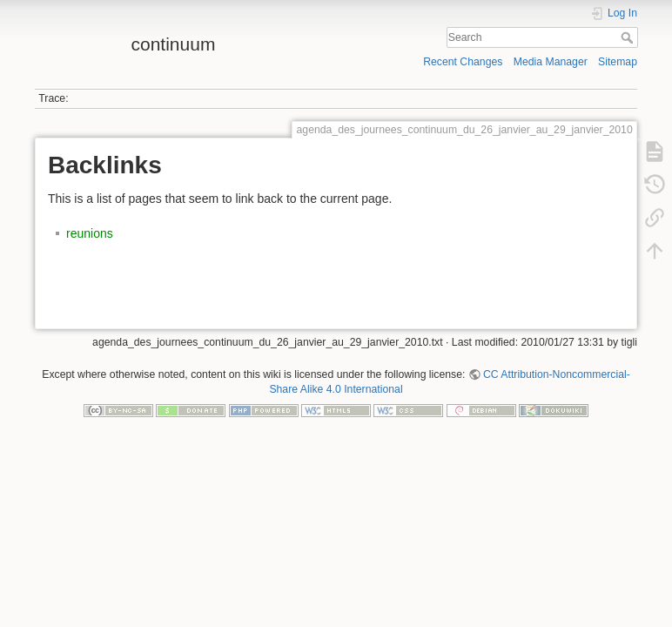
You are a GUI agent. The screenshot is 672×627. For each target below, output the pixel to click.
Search (629, 37)
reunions (90, 233)
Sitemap (618, 62)
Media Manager (551, 62)
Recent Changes (463, 62)
